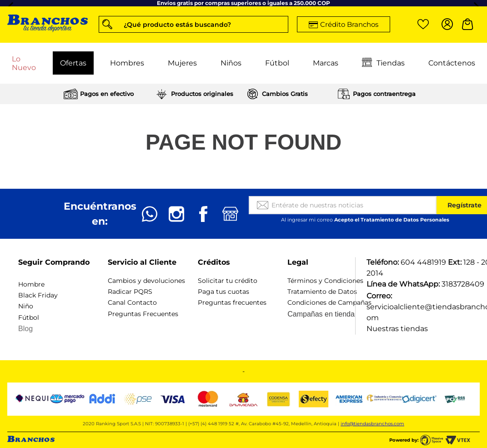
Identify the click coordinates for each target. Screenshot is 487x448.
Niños (231, 63)
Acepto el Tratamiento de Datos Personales (392, 220)
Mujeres (182, 63)
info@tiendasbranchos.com (372, 424)
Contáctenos (452, 63)
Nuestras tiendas (397, 329)
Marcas (326, 63)
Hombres (127, 63)
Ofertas (73, 63)
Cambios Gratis (285, 94)
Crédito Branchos (349, 24)
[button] (193, 24)
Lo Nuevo (24, 63)
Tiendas (383, 63)
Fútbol (277, 63)
